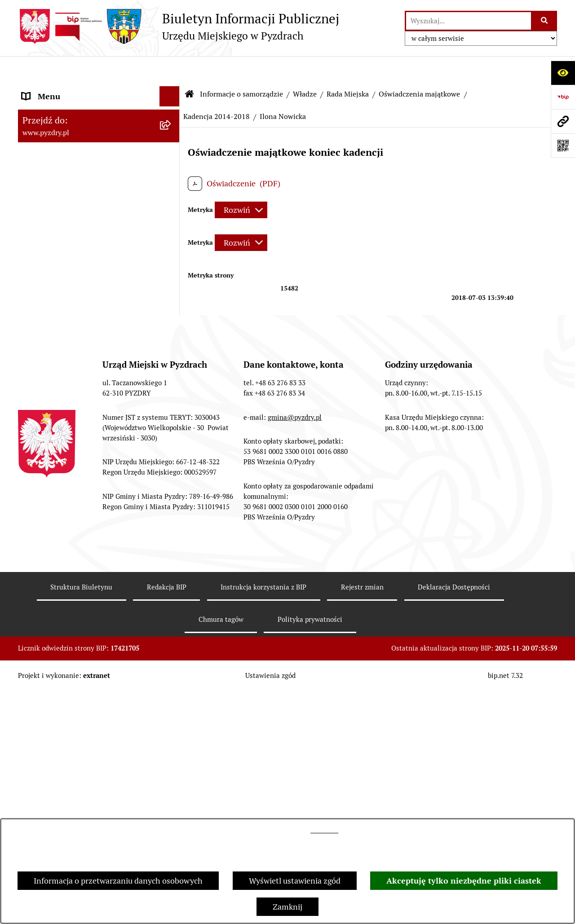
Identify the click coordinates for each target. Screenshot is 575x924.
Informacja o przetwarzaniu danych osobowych (118, 881)
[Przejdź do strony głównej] (179, 26)
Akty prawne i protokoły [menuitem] (65, 792)
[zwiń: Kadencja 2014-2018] (172, 324)
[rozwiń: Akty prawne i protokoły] (172, 792)
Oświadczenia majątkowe (419, 67)
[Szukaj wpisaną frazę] (545, 21)
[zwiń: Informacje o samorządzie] (172, 90)
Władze (305, 67)
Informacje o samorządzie (241, 67)
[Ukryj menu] (170, 69)
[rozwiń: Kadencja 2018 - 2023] (172, 298)
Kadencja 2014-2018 (217, 90)
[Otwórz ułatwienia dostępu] (563, 73)
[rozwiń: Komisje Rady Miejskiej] (172, 220)
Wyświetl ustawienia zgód (295, 881)
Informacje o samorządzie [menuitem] (68, 90)
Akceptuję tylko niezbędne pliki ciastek (464, 881)
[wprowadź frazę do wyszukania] (469, 21)
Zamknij (287, 907)
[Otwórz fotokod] (563, 145)
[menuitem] (99, 115)
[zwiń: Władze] (172, 115)
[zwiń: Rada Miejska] (172, 167)
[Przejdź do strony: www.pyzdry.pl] (563, 121)
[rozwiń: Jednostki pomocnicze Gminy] (172, 766)
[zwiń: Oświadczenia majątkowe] (172, 246)
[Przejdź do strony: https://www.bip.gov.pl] (563, 97)
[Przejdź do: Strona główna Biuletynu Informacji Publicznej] (190, 67)
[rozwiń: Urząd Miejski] (172, 740)
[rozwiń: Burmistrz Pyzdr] (172, 141)
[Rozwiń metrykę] (241, 183)
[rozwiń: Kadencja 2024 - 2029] (172, 272)
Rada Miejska (348, 67)
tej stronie (324, 830)
